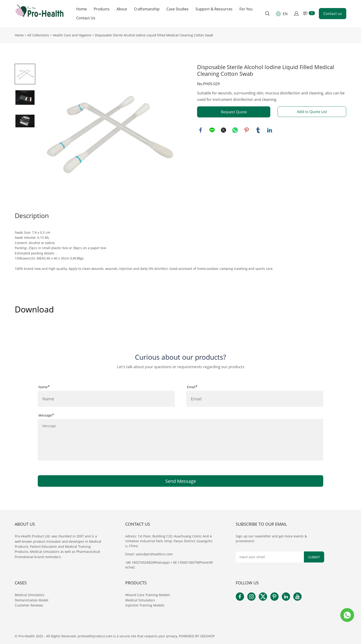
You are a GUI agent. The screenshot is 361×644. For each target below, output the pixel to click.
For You (246, 9)
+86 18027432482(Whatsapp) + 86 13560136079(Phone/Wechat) (169, 565)
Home (82, 9)
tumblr (258, 130)
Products (102, 9)
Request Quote (234, 112)
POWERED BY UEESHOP (197, 636)
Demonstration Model (32, 600)
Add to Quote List (312, 112)
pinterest (247, 130)
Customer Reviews (29, 605)
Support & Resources (214, 9)
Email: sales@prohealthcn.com (149, 554)
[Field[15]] (106, 399)
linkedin (270, 130)
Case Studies (178, 9)
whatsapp (235, 130)
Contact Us (86, 18)
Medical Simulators (30, 595)
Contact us (333, 14)
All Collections (38, 35)
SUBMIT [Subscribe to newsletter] (314, 557)
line (212, 130)
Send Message (181, 481)
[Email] (270, 557)
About (122, 9)
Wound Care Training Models (148, 595)
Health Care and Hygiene (72, 35)
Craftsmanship (147, 9)
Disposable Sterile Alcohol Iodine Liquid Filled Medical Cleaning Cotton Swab (154, 35)
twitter (224, 130)
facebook (201, 130)
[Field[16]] (255, 399)
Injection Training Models (145, 605)
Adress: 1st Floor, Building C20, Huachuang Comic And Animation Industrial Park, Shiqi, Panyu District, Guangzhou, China (169, 541)
